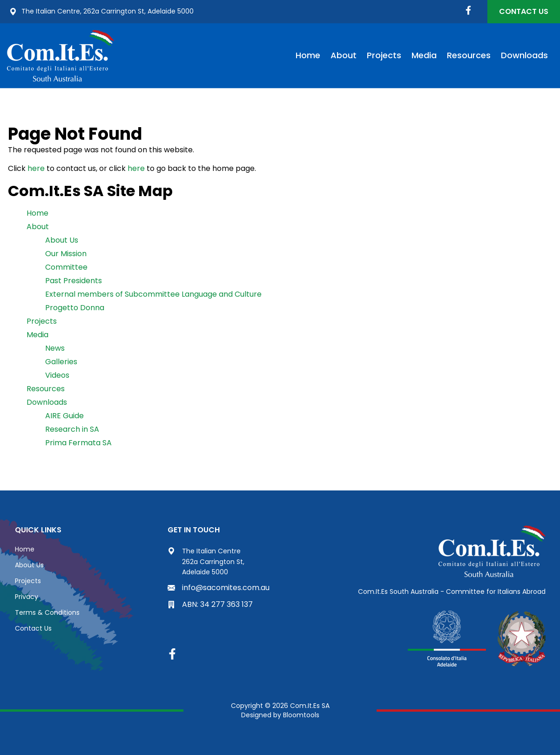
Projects (384, 55)
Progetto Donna (75, 308)
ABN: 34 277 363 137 (210, 604)
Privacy (27, 597)
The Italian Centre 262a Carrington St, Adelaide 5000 (206, 561)
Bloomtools (301, 715)
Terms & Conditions (47, 612)
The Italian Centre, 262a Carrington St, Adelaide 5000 (101, 12)
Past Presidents (74, 281)
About (344, 55)
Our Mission (66, 254)
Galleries (61, 362)
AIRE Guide (64, 416)
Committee (66, 267)
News (55, 348)
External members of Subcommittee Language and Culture (153, 294)
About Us (62, 240)
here (36, 168)
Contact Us (524, 11)
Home (308, 55)
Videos (57, 375)
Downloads (524, 55)
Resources (469, 55)
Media (424, 55)
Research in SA (72, 429)
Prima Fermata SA (78, 443)
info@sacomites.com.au (219, 588)
